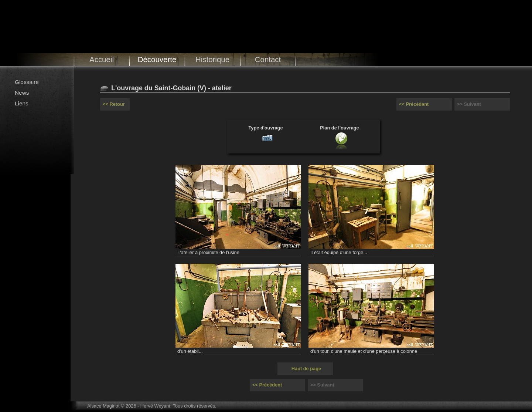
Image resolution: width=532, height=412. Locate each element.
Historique (212, 59)
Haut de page (306, 369)
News (22, 93)
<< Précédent (414, 104)
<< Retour (114, 104)
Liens (22, 103)
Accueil (102, 59)
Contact (268, 59)
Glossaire (27, 82)
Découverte (157, 59)
